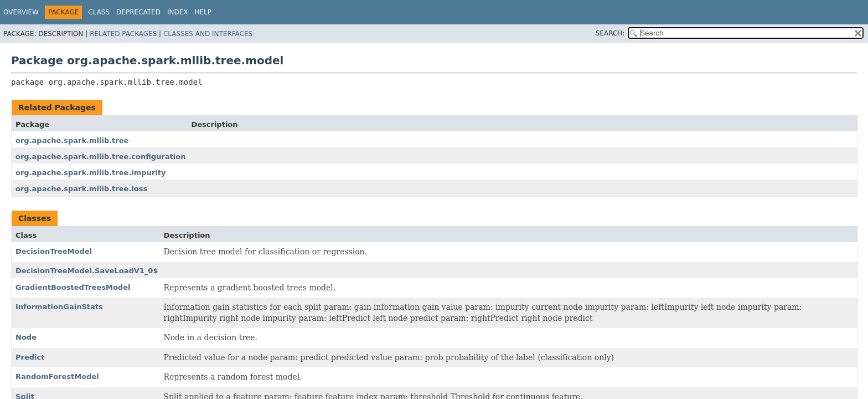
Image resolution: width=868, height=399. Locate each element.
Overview (21, 12)
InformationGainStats (59, 307)
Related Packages (123, 34)
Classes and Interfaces (208, 34)
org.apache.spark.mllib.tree (72, 140)
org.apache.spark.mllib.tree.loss (81, 189)
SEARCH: (610, 33)
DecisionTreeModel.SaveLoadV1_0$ (87, 271)
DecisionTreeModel (54, 251)
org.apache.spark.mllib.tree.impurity (91, 173)
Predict (30, 357)
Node (26, 337)
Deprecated (138, 12)
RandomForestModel (57, 377)
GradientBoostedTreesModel (73, 287)
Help (203, 12)
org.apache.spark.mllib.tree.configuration (100, 157)
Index (178, 12)
